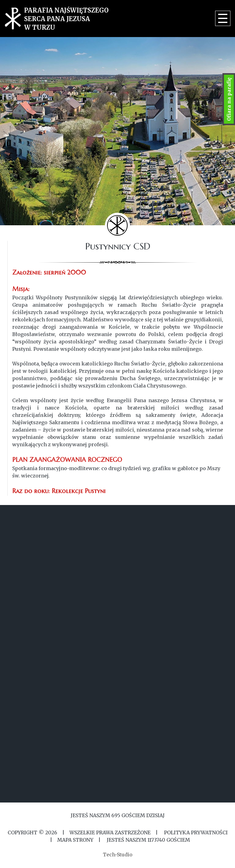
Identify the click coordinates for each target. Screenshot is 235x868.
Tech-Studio (118, 855)
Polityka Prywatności (195, 832)
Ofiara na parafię (229, 99)
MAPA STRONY (75, 840)
